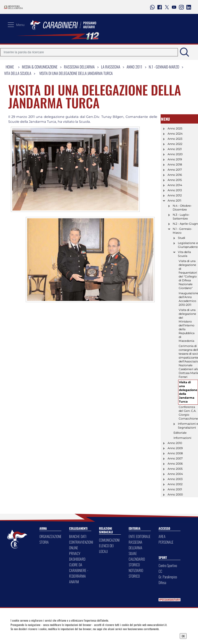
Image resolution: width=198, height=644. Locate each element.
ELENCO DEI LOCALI (106, 548)
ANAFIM (74, 582)
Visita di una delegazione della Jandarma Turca (76, 73)
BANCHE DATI (78, 536)
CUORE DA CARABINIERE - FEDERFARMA (79, 570)
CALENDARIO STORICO (137, 562)
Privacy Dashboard (32, 636)
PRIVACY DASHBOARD (77, 556)
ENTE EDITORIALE (140, 536)
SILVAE (133, 553)
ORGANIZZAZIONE (51, 536)
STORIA (44, 542)
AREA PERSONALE (166, 539)
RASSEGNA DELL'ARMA (135, 545)
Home (10, 67)
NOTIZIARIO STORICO (136, 573)
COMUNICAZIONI (109, 540)
